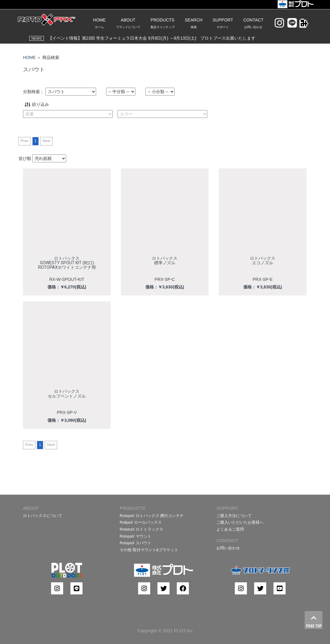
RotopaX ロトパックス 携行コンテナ (152, 516)
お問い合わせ (228, 548)
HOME (29, 57)
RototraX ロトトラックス (141, 529)
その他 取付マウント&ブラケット (149, 550)
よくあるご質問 (230, 529)
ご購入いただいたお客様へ (240, 522)
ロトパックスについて (43, 516)
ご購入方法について (234, 516)
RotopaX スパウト (136, 543)
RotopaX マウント (136, 536)
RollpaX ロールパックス (141, 522)
